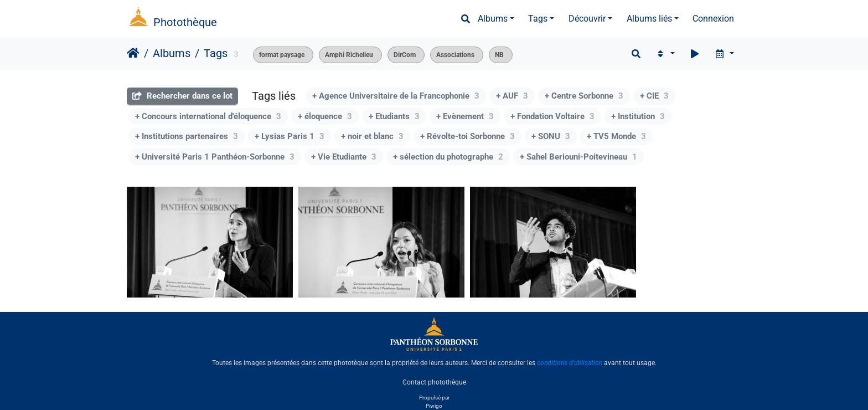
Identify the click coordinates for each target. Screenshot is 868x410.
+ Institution (638, 116)
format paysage (282, 55)
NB (499, 55)
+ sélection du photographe (448, 157)
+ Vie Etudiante (344, 157)
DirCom (405, 55)
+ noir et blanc (372, 136)
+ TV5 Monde (616, 136)
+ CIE (654, 96)
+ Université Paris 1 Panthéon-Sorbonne (215, 157)
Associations (455, 55)
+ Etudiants (394, 116)
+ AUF (512, 96)
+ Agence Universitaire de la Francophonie (396, 96)
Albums (493, 19)
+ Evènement (465, 116)
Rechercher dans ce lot (182, 96)
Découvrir (587, 19)
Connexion (713, 19)
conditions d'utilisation (570, 363)
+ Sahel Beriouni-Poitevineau (578, 157)
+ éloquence (325, 116)
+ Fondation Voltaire (552, 116)
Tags (538, 19)
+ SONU (551, 136)
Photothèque (185, 22)
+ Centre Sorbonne (584, 96)
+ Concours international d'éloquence (208, 116)
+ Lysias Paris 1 (290, 136)
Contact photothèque (434, 382)
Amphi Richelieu (349, 55)
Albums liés (649, 19)
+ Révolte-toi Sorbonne (467, 136)
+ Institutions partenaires (187, 136)
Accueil (133, 53)
